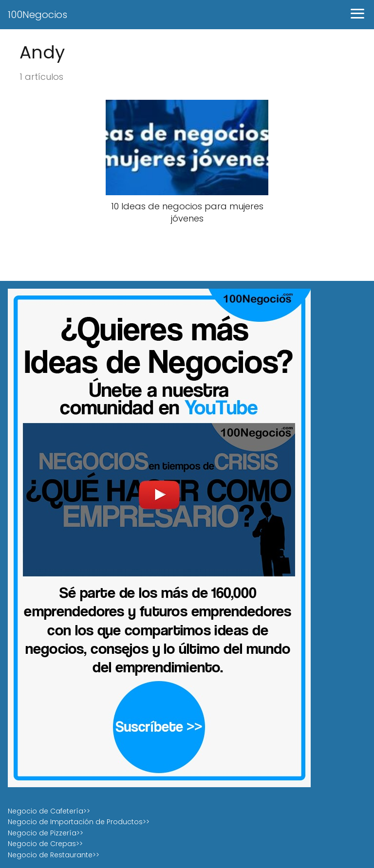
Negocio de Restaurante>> (54, 855)
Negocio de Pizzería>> (46, 833)
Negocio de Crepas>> (45, 844)
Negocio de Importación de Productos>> (79, 822)
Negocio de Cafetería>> (49, 811)
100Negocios (37, 15)
